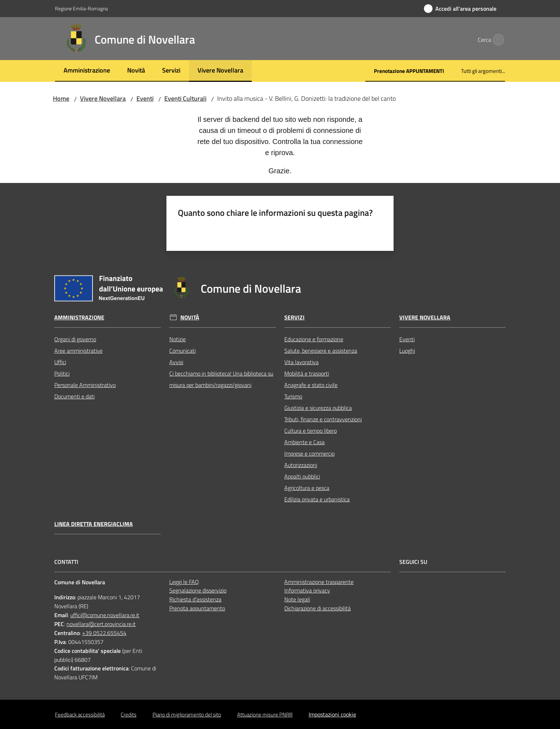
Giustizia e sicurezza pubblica (318, 408)
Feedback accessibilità (80, 715)
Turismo (293, 396)
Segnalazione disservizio (198, 590)
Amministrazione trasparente (319, 582)
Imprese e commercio (309, 453)
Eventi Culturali (185, 98)
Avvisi (176, 362)
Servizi (294, 318)
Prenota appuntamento (197, 608)
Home (61, 98)
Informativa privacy (307, 590)
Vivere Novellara (103, 98)
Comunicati (182, 351)
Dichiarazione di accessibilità (317, 608)
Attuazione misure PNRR (265, 715)
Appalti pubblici (302, 476)
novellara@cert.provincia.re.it (101, 624)
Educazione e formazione (314, 339)
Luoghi (407, 351)
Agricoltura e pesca (307, 488)
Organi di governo (75, 339)
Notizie (177, 339)
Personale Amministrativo (85, 385)
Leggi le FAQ (184, 582)
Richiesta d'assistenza (195, 599)
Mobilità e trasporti (307, 373)
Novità (190, 318)
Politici (62, 373)
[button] (496, 40)
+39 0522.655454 (104, 633)
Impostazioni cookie (332, 714)
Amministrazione (79, 318)
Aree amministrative (78, 351)
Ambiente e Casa (304, 442)
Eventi (145, 98)
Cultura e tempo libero (311, 431)
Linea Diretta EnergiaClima (94, 524)
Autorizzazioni (301, 465)
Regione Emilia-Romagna (81, 8)
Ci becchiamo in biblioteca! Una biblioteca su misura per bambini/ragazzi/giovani (221, 379)
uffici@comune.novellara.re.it (105, 615)
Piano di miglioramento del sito (187, 715)
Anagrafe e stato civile (311, 385)
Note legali (297, 599)
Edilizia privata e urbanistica (317, 499)
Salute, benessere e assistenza (321, 351)
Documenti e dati (74, 396)
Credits (129, 715)
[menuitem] (87, 71)
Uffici (60, 362)
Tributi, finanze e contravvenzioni (323, 419)
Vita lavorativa (301, 362)
